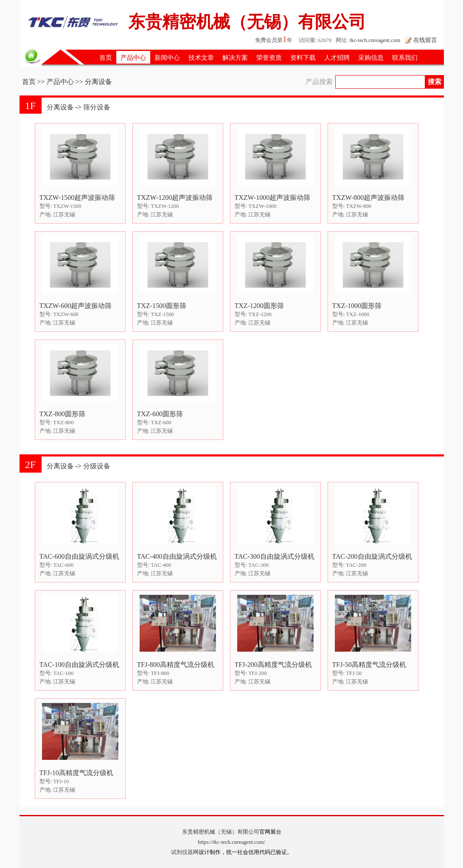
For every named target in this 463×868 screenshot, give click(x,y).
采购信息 (371, 57)
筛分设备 (97, 107)
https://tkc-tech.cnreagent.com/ (231, 842)
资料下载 (303, 57)
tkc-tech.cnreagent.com (375, 40)
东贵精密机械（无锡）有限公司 (221, 832)
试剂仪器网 (185, 852)
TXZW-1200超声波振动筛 (175, 197)
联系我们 (405, 57)
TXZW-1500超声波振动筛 (77, 197)
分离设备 (60, 107)
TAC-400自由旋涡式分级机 (177, 556)
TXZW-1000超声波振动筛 (273, 197)
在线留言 (425, 40)
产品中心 (133, 57)
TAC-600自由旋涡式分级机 (79, 556)
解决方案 (235, 57)
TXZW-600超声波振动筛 (76, 306)
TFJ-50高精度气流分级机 (369, 665)
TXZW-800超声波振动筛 (369, 197)
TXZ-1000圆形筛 (357, 306)
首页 (106, 57)
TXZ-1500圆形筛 (162, 306)
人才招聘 (337, 57)
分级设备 (97, 466)
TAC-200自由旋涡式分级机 (372, 556)
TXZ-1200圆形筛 (259, 306)
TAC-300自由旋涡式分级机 (275, 556)
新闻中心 (167, 57)
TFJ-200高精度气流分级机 (273, 665)
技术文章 (201, 57)
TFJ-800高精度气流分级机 (176, 665)
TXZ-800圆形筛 (62, 414)
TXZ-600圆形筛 (160, 414)
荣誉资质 (269, 57)
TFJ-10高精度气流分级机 (76, 773)
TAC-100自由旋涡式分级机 (79, 665)
